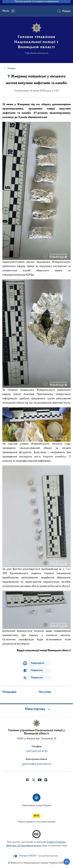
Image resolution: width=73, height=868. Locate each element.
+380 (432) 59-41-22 (37, 751)
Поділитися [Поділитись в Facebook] (37, 670)
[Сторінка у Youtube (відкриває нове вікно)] (40, 780)
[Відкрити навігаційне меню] (13, 11)
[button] (36, 709)
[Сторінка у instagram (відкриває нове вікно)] (46, 780)
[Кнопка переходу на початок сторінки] (67, 862)
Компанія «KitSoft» (28, 856)
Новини (12, 68)
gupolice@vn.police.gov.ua (36, 764)
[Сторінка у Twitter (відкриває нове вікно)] (34, 780)
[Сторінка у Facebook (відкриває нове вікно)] (27, 780)
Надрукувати (38, 663)
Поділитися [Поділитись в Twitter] (37, 678)
